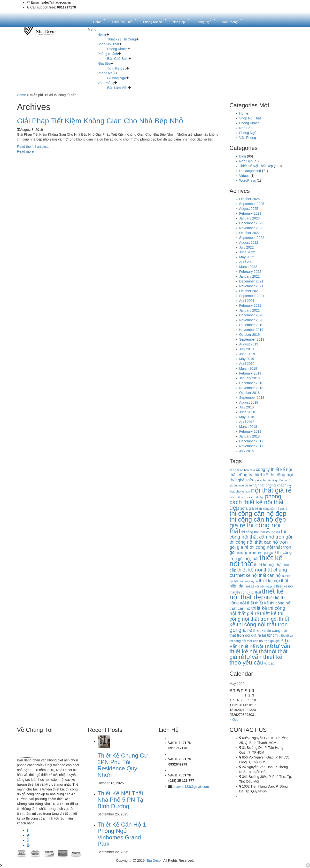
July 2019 (247, 349)
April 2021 (247, 301)
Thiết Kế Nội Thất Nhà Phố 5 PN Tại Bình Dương (121, 800)
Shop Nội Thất (108, 44)
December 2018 (251, 383)
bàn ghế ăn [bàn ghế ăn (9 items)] (236, 470)
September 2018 (252, 398)
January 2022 (250, 276)
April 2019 (247, 364)
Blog (243, 156)
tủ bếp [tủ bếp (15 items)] (269, 663)
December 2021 (251, 281)
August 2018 (249, 402)
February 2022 (250, 272)
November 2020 (251, 320)
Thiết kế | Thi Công (122, 39)
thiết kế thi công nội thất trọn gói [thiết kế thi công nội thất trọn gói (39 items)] (256, 616)
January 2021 (250, 310)
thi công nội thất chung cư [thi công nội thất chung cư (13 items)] (261, 532)
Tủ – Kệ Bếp (117, 68)
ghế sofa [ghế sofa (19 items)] (245, 480)
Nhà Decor (154, 860)
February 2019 (250, 373)
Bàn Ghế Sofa (118, 59)
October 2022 (250, 233)
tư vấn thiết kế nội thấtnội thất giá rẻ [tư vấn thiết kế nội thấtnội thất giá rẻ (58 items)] (260, 651)
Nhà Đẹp (246, 161)
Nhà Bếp (104, 63)
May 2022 (247, 257)
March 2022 (248, 267)
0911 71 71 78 (181, 743)
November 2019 (251, 330)
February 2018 (250, 431)
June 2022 (247, 252)
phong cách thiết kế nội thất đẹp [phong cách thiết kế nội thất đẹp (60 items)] (257, 502)
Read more (25, 151)
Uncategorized (250, 171)
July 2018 (247, 407)
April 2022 (247, 262)
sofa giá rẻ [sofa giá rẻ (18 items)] (249, 508)
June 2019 (247, 354)
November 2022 (251, 228)
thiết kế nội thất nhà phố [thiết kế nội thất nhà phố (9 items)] (260, 586)
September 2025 (252, 204)
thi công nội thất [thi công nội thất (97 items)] (255, 528)
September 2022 (252, 238)
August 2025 (249, 209)
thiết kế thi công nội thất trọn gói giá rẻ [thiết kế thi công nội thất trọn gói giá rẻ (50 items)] (260, 624)
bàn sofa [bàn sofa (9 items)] (249, 470)
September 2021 (252, 296)
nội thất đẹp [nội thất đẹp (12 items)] (256, 497)
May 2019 (247, 359)
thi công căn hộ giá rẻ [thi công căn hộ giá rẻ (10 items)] (273, 509)
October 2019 (250, 335)
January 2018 (250, 436)
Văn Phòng (106, 83)
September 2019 (252, 339)
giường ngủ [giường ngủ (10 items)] (283, 480)
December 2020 (251, 315)
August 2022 (249, 242)
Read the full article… (33, 147)
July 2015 (247, 451)
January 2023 (250, 218)
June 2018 (247, 412)
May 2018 (247, 417)
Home (102, 34)
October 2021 (250, 291)
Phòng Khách (117, 49)
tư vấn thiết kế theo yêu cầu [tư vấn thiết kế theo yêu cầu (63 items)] (256, 660)
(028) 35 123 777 (181, 781)
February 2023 (250, 213)
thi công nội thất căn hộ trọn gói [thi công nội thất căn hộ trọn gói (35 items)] (261, 534)
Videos (244, 176)
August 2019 (249, 344)
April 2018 (247, 422)
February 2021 (250, 305)
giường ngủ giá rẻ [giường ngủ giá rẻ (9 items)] (241, 485)
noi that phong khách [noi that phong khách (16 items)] (269, 485)
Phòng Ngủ (106, 73)
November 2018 (251, 388)
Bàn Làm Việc (118, 88)
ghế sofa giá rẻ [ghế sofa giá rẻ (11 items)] (264, 480)
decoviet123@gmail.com (190, 787)
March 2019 (248, 368)
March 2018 (248, 427)
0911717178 (178, 748)
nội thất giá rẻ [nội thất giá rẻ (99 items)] (271, 490)
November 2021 (251, 286)
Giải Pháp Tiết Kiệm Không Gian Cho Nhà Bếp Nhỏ (100, 121)
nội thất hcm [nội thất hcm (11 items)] (238, 497)
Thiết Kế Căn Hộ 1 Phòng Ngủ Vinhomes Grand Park (122, 834)
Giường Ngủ (117, 78)
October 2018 (250, 393)
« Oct (234, 719)
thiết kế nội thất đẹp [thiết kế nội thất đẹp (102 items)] (257, 594)
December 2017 (251, 441)
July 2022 (247, 247)
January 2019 (250, 378)
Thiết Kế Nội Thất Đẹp (256, 166)
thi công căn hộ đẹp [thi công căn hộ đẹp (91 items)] (258, 514)
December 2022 (251, 223)
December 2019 (251, 325)
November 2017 (251, 446)
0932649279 (178, 764)
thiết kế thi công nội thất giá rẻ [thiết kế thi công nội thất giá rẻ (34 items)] (257, 611)
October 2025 (250, 199)
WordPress (248, 180)
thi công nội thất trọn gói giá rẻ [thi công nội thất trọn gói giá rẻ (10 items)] (256, 553)
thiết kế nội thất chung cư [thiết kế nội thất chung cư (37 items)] (258, 572)
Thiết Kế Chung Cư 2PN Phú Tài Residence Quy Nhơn (123, 765)
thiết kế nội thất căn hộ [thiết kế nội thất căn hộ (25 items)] (259, 575)
